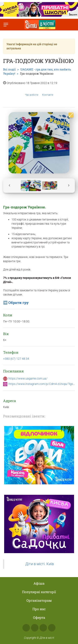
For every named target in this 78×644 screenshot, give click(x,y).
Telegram (43, 628)
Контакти (48, 92)
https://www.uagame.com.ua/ (28, 378)
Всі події (9, 69)
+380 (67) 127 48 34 (16, 359)
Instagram (35, 628)
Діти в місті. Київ (40, 564)
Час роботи (32, 92)
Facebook (26, 628)
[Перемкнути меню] (6, 25)
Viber (52, 628)
